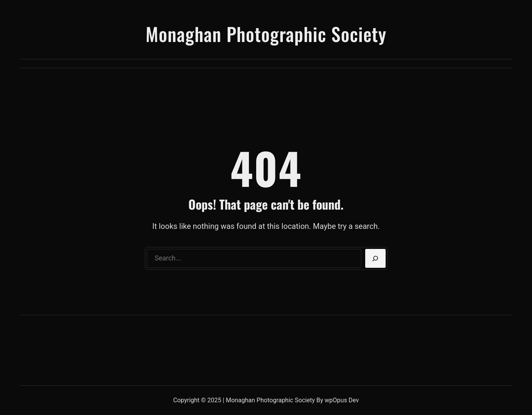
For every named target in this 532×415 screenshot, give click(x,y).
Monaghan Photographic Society (266, 34)
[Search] (375, 259)
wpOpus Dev (342, 400)
